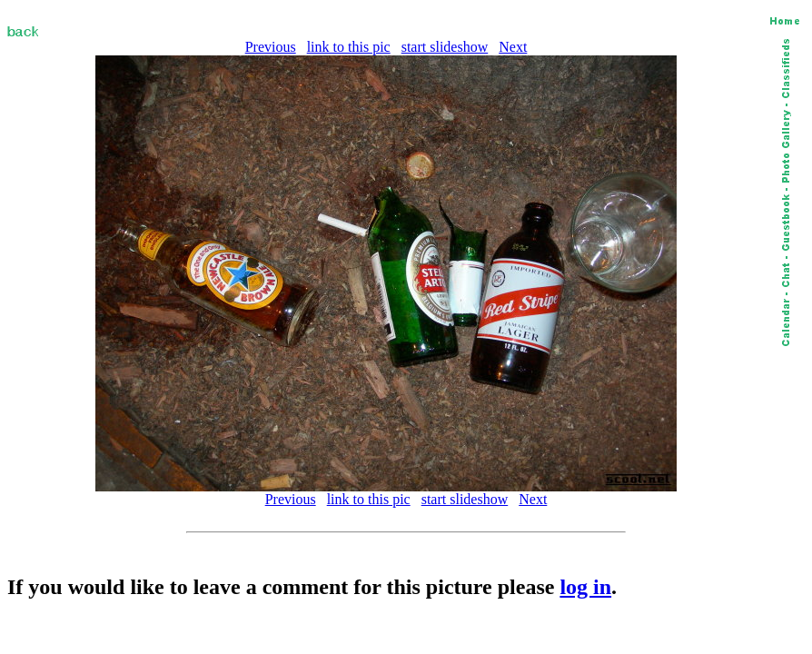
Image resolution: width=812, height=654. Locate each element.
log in (585, 587)
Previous (271, 47)
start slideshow (445, 47)
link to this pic (349, 47)
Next (513, 47)
